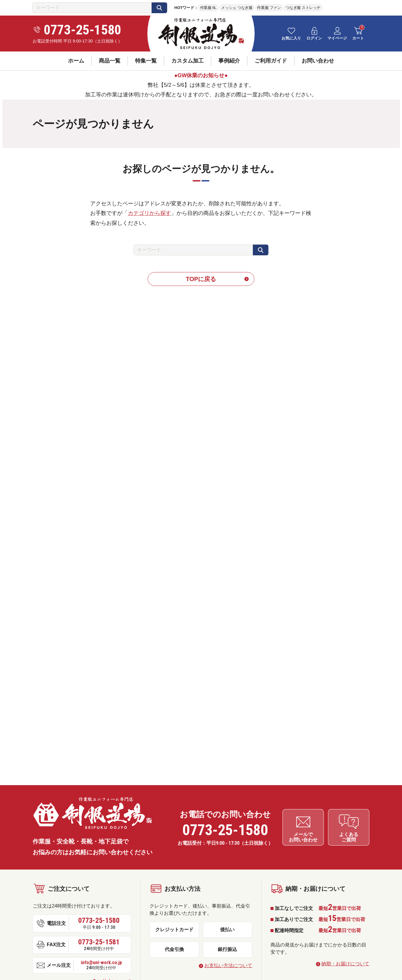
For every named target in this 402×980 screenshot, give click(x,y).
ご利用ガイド (271, 61)
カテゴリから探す (149, 213)
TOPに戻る (201, 279)
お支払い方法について (228, 964)
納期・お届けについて (345, 962)
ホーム (76, 61)
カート (358, 38)
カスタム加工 (188, 61)
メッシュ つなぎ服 (237, 8)
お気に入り (291, 38)
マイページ (337, 38)
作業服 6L (208, 8)
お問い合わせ (318, 61)
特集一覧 (146, 61)
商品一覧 (110, 61)
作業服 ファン (269, 8)
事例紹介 (229, 61)
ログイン (314, 38)
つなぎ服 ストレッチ (303, 8)
